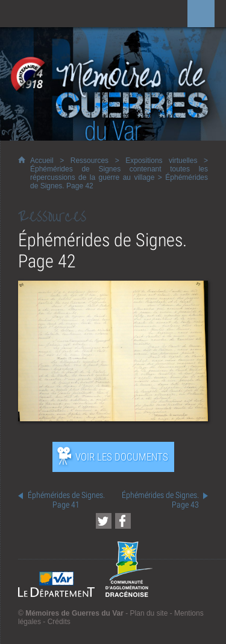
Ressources (89, 161)
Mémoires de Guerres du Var (74, 613)
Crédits (59, 622)
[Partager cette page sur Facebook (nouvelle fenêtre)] (123, 521)
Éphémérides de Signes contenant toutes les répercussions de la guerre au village (119, 173)
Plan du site (149, 613)
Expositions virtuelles (161, 161)
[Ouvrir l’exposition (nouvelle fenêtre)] (113, 418)
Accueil (42, 161)
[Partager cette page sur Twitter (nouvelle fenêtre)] (104, 521)
